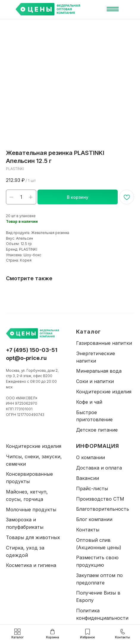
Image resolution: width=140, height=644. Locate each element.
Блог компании (94, 519)
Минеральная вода (99, 371)
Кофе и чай (89, 402)
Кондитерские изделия (104, 392)
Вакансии (88, 478)
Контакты (88, 530)
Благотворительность (103, 509)
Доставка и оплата (99, 468)
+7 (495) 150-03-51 (32, 350)
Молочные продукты (31, 510)
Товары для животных (33, 537)
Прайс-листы (92, 488)
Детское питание (97, 430)
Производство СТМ (100, 499)
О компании (91, 457)
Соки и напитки (95, 381)
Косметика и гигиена (31, 565)
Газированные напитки (104, 343)
